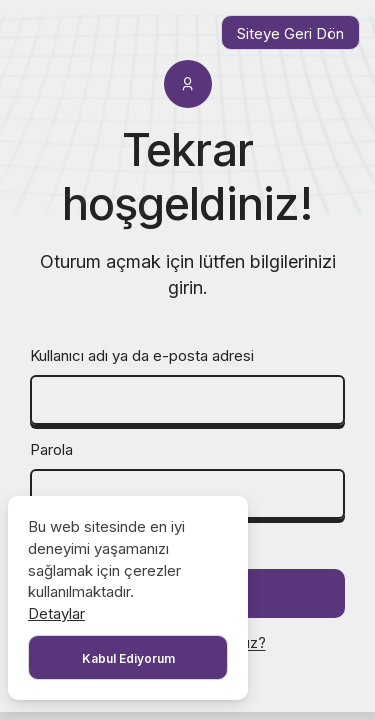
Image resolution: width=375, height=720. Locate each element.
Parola (51, 449)
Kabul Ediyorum (128, 658)
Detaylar (56, 613)
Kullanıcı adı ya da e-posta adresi (142, 355)
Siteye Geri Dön (290, 33)
